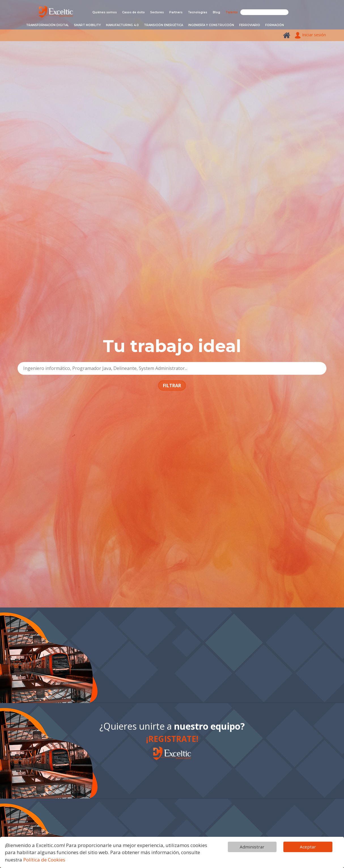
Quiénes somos (105, 12)
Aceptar (308, 847)
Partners (176, 12)
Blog (216, 12)
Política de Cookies (44, 860)
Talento (232, 12)
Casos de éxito (133, 12)
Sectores (157, 12)
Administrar (252, 847)
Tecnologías (198, 12)
